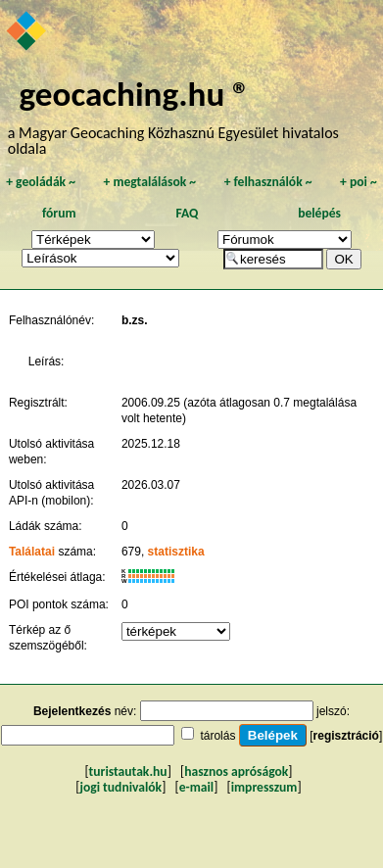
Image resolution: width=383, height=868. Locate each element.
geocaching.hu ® (135, 94)
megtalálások (149, 182)
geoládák (41, 182)
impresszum (264, 787)
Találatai (32, 552)
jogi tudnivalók (120, 787)
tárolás (217, 736)
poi (359, 182)
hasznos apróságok (236, 772)
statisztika (176, 552)
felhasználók (268, 182)
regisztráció (346, 736)
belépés (319, 213)
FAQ (187, 213)
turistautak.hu (128, 772)
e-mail (196, 787)
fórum (59, 213)
